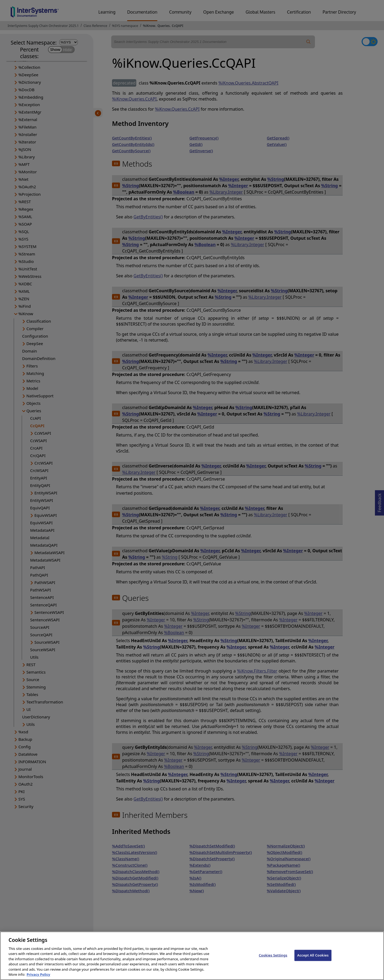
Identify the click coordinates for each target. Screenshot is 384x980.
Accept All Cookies (313, 960)
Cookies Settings (273, 960)
